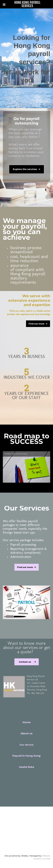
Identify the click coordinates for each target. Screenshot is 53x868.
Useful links (27, 767)
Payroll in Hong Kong (26, 756)
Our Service (27, 745)
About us (26, 733)
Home (26, 722)
